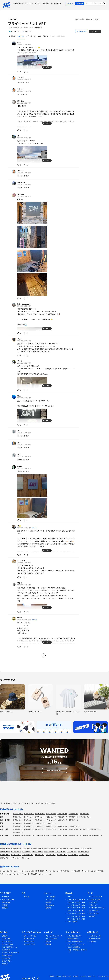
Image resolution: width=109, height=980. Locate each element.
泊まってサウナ (7, 961)
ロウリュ (3, 871)
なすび (20, 583)
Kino (19, 42)
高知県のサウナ (18, 832)
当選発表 (48, 902)
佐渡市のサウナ (5, 855)
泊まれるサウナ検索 (8, 899)
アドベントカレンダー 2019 (76, 916)
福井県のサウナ (51, 820)
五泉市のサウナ (60, 852)
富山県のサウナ (29, 820)
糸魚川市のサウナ (37, 852)
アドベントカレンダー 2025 (76, 899)
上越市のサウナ (71, 852)
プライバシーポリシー (103, 976)
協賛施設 (48, 941)
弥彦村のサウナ (62, 855)
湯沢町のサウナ (84, 855)
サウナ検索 (5, 897)
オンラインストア (95, 897)
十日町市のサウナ (86, 849)
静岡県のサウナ (29, 823)
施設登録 (46, 3)
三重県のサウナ (51, 823)
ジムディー (21, 182)
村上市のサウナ (16, 852)
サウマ (20, 361)
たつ (19, 442)
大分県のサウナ (62, 836)
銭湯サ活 (5, 964)
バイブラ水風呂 (76, 871)
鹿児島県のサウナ (85, 836)
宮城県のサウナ (51, 814)
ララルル (21, 194)
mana (19, 466)
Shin (19, 396)
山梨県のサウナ (62, 820)
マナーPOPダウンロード (75, 944)
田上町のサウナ (73, 855)
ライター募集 (72, 922)
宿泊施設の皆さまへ (74, 939)
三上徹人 (82, 19)
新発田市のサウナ (50, 849)
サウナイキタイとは (30, 936)
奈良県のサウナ (62, 826)
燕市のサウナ (26, 852)
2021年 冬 (92, 916)
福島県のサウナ (85, 814)
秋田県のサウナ (62, 814)
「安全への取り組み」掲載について (77, 951)
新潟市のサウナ (5, 849)
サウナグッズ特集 (95, 899)
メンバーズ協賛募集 (74, 947)
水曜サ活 (5, 936)
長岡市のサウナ (16, 849)
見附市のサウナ (5, 852)
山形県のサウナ (73, 814)
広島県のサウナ (51, 829)
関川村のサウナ (27, 858)
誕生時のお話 (28, 939)
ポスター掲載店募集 (74, 941)
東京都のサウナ (73, 817)
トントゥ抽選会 (56, 3)
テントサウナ (17, 874)
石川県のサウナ (40, 820)
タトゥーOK (86, 871)
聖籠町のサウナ (51, 855)
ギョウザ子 (21, 560)
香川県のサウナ (85, 829)
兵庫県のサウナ (51, 826)
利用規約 (76, 976)
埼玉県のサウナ (51, 817)
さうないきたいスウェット (98, 908)
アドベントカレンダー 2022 (76, 908)
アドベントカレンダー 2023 (76, 905)
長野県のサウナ (73, 820)
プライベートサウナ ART (27, 23)
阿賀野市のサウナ (83, 852)
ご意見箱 (92, 941)
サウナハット (93, 902)
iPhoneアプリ (28, 941)
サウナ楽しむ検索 (8, 944)
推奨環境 (52, 976)
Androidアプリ (28, 944)
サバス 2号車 (6, 950)
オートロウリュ (23, 871)
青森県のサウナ (29, 814)
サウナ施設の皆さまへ (74, 936)
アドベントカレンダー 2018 (76, 919)
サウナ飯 (34, 528)
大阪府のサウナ (40, 826)
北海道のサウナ (18, 814)
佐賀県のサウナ (29, 836)
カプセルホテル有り (97, 871)
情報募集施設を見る (54, 771)
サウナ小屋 (26, 874)
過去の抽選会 (50, 905)
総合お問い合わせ (95, 939)
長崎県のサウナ (40, 836)
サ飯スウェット (94, 905)
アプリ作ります (7, 941)
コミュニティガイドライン (88, 976)
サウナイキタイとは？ (20, 3)
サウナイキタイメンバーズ (54, 936)
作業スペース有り (6, 874)
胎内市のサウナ (40, 855)
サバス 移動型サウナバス (10, 947)
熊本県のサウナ (51, 836)
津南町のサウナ (5, 858)
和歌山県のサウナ (74, 826)
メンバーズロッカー (52, 939)
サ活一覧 (27, 897)
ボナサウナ (52, 871)
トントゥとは (50, 899)
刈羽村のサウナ (16, 858)
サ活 (31, 3)
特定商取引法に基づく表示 (64, 976)
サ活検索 (5, 905)
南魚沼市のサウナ (28, 855)
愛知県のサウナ (40, 823)
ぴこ (19, 431)
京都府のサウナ (29, 826)
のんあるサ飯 (6, 939)
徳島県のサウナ (73, 829)
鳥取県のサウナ (18, 829)
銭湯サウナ (44, 871)
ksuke (20, 618)
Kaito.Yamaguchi (24, 304)
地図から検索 (6, 902)
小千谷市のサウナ (62, 849)
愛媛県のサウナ (96, 829)
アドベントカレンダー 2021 (76, 911)
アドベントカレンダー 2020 (76, 913)
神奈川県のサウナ (85, 817)
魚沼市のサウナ (16, 855)
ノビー (20, 339)
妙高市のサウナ (49, 852)
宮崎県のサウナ (73, 836)
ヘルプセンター (94, 936)
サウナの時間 (6, 958)
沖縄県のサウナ (97, 836)
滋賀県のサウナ (18, 826)
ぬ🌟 (19, 526)
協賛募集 (48, 908)
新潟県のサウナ (18, 820)
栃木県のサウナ (29, 817)
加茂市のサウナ (74, 849)
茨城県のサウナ (18, 817)
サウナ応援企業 (7, 955)
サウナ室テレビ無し (63, 871)
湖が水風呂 (34, 874)
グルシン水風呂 (34, 871)
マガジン (38, 3)
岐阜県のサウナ (18, 823)
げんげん (21, 101)
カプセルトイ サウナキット (10, 953)
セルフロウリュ (12, 871)
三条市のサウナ (27, 849)
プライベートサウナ (45, 874)
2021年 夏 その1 (94, 911)
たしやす (21, 77)
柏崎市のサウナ (38, 849)
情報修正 (97, 19)
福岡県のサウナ (18, 836)
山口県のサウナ (62, 829)
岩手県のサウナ (40, 814)
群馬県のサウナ (40, 817)
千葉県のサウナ (62, 817)
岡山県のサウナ (40, 829)
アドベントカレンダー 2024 (76, 902)
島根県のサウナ (29, 829)
